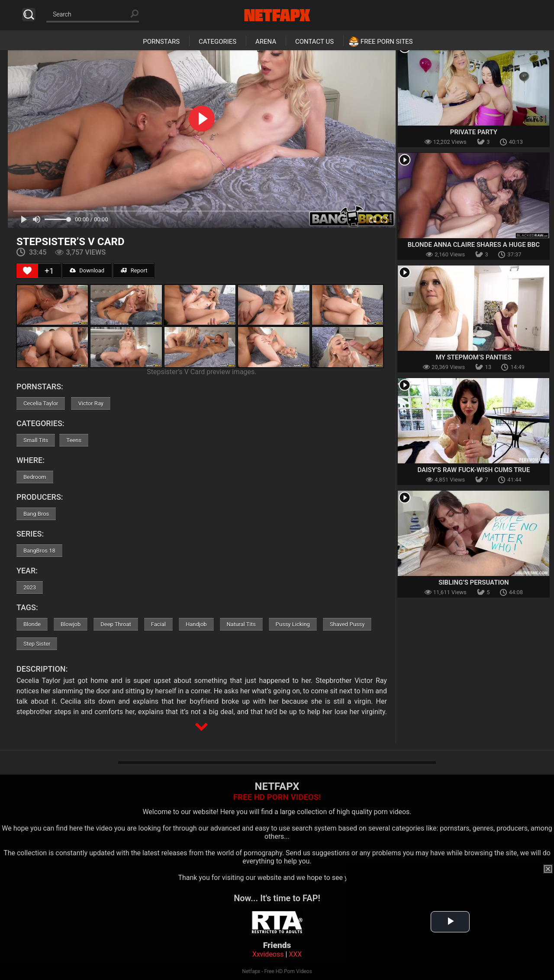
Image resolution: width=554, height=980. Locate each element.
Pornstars (161, 42)
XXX (295, 954)
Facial (158, 624)
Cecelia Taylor (41, 403)
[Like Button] (27, 271)
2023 (30, 587)
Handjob (196, 624)
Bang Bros (36, 514)
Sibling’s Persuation (474, 582)
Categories (217, 42)
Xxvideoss (268, 954)
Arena (266, 42)
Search (29, 15)
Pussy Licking (293, 624)
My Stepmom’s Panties (474, 357)
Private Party (474, 132)
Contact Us (314, 42)
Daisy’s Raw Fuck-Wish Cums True (473, 470)
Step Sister (37, 644)
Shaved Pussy (347, 624)
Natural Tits (241, 624)
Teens (74, 440)
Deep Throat (116, 624)
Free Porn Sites (387, 42)
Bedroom (35, 477)
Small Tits (36, 440)
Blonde (32, 624)
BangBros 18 (39, 551)
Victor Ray (91, 403)
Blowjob (71, 624)
